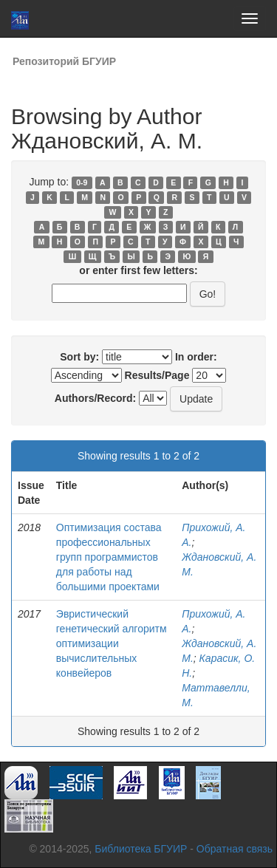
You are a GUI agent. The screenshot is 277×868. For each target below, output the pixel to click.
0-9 (82, 182)
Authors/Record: (95, 398)
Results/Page (157, 375)
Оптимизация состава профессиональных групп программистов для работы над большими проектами (109, 557)
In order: (196, 357)
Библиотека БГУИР (141, 849)
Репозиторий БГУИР (64, 61)
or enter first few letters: (138, 270)
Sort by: (79, 357)
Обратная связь (235, 849)
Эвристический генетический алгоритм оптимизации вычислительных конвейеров (112, 643)
